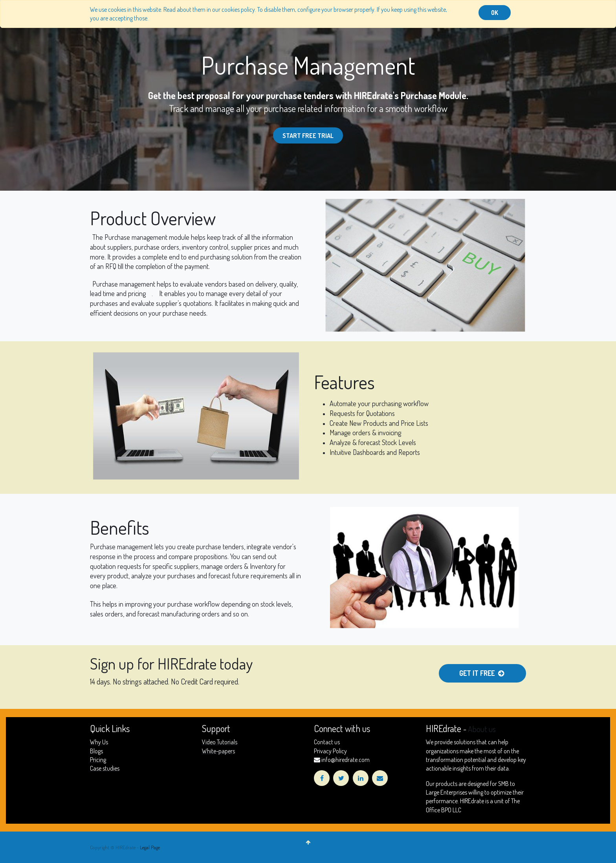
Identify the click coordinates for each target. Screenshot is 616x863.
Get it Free (482, 673)
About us (482, 729)
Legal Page (150, 847)
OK (495, 13)
